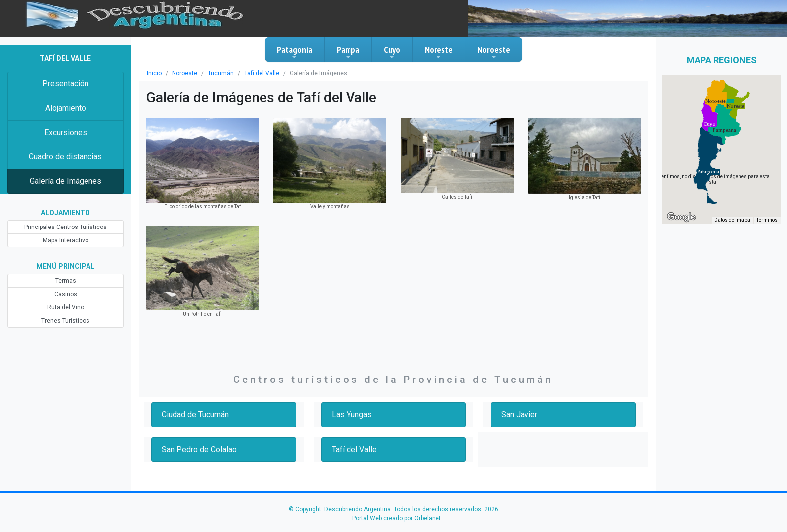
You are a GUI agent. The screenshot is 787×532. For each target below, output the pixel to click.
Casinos (66, 294)
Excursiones (66, 132)
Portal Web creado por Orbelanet (397, 518)
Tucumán (221, 73)
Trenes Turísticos (65, 321)
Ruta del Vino (66, 307)
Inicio (154, 73)
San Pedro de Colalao (199, 449)
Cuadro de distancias (65, 157)
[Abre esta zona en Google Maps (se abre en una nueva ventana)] (681, 217)
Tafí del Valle (262, 73)
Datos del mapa (732, 220)
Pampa (348, 52)
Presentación (65, 84)
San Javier (519, 415)
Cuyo (392, 52)
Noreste (439, 52)
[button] (708, 172)
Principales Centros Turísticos (66, 227)
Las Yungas (352, 415)
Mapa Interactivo (66, 240)
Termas (66, 281)
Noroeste (494, 52)
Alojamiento (66, 108)
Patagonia (295, 52)
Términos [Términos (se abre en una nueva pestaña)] (767, 220)
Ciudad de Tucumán (195, 415)
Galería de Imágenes (66, 181)
